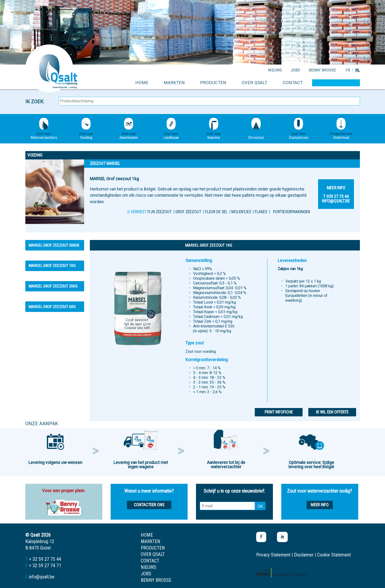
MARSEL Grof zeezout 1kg (52, 266)
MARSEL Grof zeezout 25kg (53, 286)
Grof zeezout (188, 212)
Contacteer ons (149, 505)
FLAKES (261, 212)
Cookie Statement (334, 555)
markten (174, 83)
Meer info (320, 505)
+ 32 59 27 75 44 (45, 559)
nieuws (275, 70)
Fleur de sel (216, 212)
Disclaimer (304, 555)
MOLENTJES (241, 212)
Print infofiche (279, 412)
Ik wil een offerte (332, 412)
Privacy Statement (273, 555)
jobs (295, 70)
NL (358, 70)
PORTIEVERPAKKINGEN (292, 212)
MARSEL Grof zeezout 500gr (54, 245)
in (282, 537)
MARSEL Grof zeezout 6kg (52, 307)
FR (348, 70)
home (142, 83)
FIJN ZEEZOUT (160, 212)
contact (293, 83)
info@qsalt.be (42, 577)
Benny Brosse (322, 70)
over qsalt (254, 83)
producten (213, 83)
